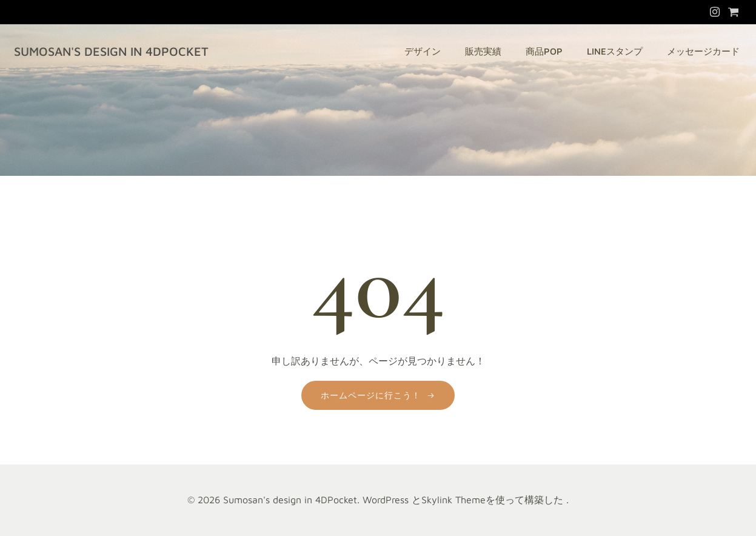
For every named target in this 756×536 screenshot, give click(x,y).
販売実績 (483, 51)
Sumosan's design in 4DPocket (111, 51)
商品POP (544, 51)
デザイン (423, 51)
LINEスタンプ (615, 51)
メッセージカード (703, 51)
